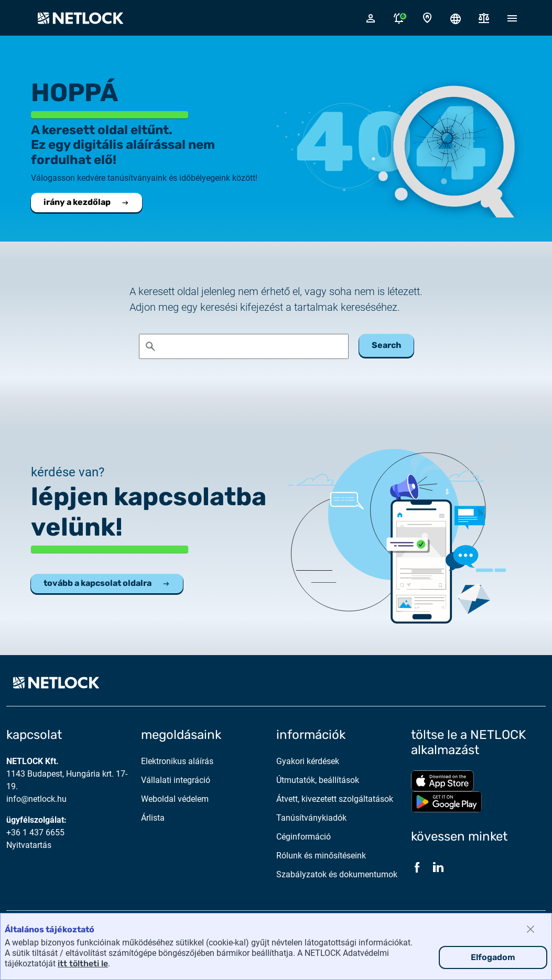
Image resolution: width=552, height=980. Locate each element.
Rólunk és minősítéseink (321, 856)
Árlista (153, 818)
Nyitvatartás (29, 845)
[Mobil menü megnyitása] (512, 18)
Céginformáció (304, 837)
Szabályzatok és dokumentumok (337, 874)
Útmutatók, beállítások (318, 780)
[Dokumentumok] (484, 18)
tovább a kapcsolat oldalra (107, 583)
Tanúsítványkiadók (311, 818)
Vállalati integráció (176, 780)
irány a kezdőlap (86, 202)
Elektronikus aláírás (177, 761)
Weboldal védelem (175, 799)
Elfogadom (493, 957)
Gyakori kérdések (308, 761)
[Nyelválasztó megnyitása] (456, 18)
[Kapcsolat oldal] (427, 18)
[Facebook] (417, 867)
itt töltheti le (83, 963)
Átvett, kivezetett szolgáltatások (335, 799)
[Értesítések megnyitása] (399, 18)
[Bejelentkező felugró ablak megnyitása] (371, 18)
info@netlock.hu (36, 799)
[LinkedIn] (438, 867)
